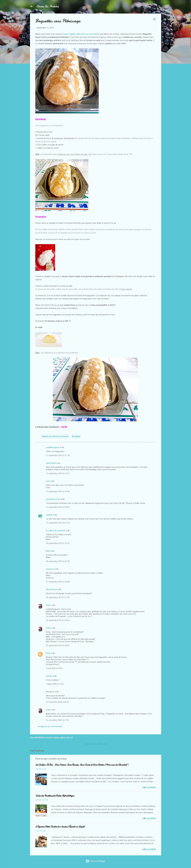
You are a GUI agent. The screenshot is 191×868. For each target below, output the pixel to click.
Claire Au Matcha (48, 6)
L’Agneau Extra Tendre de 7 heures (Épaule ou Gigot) (60, 827)
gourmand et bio (53, 499)
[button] (154, 20)
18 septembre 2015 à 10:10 (58, 543)
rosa (48, 481)
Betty (48, 653)
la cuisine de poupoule (56, 531)
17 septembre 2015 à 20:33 (58, 507)
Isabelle (49, 515)
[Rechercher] (160, 7)
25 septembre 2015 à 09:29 (58, 645)
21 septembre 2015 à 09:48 (58, 582)
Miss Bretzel (51, 589)
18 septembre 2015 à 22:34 (58, 561)
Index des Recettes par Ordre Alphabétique (55, 796)
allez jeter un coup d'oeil (88, 34)
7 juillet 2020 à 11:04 (55, 684)
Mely (48, 551)
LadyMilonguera (53, 447)
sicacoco (50, 569)
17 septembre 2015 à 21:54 (58, 523)
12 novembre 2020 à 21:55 (57, 720)
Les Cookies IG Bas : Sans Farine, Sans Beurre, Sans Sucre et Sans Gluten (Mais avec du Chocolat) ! (82, 765)
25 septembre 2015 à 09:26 (58, 620)
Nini (81, 37)
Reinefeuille (51, 463)
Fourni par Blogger (95, 861)
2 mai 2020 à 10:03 (54, 668)
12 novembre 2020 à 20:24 (57, 702)
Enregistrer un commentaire (50, 726)
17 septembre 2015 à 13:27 (58, 473)
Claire (48, 605)
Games (49, 676)
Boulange (76, 436)
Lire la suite (149, 788)
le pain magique (69, 34)
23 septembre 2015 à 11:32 (58, 597)
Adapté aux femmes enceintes (55, 436)
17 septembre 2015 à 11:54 (58, 455)
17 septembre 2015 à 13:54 (58, 491)
